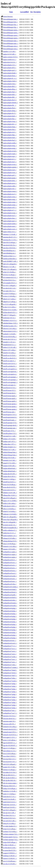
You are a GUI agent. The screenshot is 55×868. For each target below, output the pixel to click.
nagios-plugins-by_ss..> (10, 78)
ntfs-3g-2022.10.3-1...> (10, 775)
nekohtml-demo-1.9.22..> (11, 323)
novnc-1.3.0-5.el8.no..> (10, 740)
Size (32, 12)
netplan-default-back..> (10, 468)
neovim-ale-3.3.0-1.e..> (10, 339)
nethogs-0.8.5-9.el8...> (10, 458)
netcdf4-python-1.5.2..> (10, 433)
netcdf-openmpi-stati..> (10, 428)
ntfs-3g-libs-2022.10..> (10, 780)
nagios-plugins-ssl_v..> (10, 210)
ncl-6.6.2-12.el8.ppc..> (10, 275)
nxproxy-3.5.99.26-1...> (10, 858)
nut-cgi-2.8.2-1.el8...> (9, 813)
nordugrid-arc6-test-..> (10, 641)
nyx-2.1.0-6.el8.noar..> (10, 861)
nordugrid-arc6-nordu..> (10, 606)
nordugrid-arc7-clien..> (10, 665)
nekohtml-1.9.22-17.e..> (10, 320)
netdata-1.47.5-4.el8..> (10, 439)
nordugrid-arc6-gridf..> (10, 595)
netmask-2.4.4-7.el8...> (10, 460)
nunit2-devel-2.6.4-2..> (10, 802)
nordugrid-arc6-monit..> (10, 603)
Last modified (24, 12)
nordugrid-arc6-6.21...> (10, 560)
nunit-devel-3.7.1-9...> (10, 797)
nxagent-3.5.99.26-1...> (10, 853)
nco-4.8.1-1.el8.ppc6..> (10, 286)
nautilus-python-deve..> (10, 259)
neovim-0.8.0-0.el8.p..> (10, 337)
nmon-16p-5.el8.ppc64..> (10, 520)
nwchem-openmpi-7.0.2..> (11, 840)
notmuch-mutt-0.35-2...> (10, 732)
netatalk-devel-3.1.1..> (10, 345)
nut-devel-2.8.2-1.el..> (10, 818)
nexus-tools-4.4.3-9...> (10, 490)
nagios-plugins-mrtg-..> (10, 146)
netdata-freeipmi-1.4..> (10, 447)
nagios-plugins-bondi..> (10, 73)
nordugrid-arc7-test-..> (10, 711)
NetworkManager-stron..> (11, 46)
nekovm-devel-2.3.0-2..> (10, 331)
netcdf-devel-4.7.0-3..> (10, 388)
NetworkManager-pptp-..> (11, 41)
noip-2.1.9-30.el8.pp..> (10, 544)
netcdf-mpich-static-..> (10, 420)
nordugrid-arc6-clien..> (10, 584)
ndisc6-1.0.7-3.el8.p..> (10, 299)
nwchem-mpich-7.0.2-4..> (11, 837)
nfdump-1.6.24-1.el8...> (10, 493)
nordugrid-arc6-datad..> (10, 589)
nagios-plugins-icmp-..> (10, 121)
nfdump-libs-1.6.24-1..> (10, 495)
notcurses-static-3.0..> (10, 721)
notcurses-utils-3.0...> (9, 724)
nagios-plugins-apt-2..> (10, 70)
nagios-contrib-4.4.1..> (10, 60)
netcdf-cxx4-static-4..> (10, 385)
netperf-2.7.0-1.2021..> (10, 463)
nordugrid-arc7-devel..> (10, 673)
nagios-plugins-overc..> (10, 173)
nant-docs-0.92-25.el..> (10, 248)
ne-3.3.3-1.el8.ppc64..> (10, 304)
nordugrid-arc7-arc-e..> (10, 649)
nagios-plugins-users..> (10, 226)
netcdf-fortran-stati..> (9, 412)
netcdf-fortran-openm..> (10, 404)
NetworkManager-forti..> (10, 19)
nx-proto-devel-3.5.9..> (10, 850)
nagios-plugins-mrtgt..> (10, 148)
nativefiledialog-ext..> (10, 251)
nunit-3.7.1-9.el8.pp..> (10, 794)
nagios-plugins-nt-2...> (10, 159)
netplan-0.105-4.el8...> (10, 466)
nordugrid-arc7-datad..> (10, 670)
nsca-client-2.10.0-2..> (10, 756)
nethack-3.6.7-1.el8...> (10, 450)
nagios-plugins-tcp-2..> (10, 216)
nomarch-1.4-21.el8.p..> (10, 546)
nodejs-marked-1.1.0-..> (10, 536)
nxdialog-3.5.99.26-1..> (10, 856)
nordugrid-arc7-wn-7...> (10, 713)
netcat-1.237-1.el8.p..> (10, 350)
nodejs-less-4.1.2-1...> (10, 533)
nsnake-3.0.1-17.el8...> (10, 767)
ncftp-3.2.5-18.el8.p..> (10, 272)
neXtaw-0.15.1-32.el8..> (10, 310)
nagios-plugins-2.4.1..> (10, 65)
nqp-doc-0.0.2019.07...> (10, 745)
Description (37, 12)
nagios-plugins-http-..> (10, 119)
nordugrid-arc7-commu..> (11, 667)
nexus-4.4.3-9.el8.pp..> (10, 485)
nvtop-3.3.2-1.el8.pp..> (10, 829)
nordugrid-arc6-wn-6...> (10, 643)
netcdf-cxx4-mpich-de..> (10, 372)
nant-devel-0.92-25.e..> (10, 245)
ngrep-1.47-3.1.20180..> (10, 501)
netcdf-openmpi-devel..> (10, 425)
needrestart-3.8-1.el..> (9, 318)
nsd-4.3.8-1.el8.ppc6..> (10, 764)
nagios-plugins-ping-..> (10, 181)
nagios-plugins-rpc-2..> (10, 194)
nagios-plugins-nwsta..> (10, 164)
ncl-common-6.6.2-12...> (10, 277)
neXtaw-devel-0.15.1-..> (10, 312)
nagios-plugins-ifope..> (10, 127)
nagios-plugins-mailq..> (10, 143)
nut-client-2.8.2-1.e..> (9, 815)
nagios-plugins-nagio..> (10, 154)
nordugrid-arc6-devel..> (10, 592)
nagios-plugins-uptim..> (10, 224)
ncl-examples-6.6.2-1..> (10, 283)
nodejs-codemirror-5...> (10, 530)
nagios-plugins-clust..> (10, 84)
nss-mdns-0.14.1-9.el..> (10, 772)
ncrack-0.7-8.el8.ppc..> (10, 294)
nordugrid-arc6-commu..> (11, 587)
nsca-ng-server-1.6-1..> (10, 762)
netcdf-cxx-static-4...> (10, 361)
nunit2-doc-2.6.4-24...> (10, 805)
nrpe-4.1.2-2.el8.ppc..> (10, 748)
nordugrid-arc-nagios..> (10, 552)
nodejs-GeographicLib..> (10, 528)
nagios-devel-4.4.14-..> (10, 62)
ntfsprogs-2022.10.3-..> (10, 786)
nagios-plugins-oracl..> (10, 170)
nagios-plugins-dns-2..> (10, 100)
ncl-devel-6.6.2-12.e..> (10, 280)
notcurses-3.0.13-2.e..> (10, 716)
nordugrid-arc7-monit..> (10, 681)
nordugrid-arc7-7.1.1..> (10, 646)
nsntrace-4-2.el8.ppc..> (10, 770)
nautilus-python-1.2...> (10, 256)
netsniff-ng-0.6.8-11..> (10, 482)
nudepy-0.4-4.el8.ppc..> (10, 789)
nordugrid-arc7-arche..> (10, 657)
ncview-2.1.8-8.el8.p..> (10, 296)
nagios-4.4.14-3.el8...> (10, 54)
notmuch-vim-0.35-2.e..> (10, 735)
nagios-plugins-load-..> (10, 138)
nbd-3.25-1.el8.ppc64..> (10, 264)
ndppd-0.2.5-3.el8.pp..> (10, 302)
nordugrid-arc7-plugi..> (10, 684)
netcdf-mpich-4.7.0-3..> (10, 415)
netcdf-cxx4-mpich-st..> (10, 374)
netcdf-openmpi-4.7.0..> (10, 423)
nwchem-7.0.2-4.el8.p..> (10, 832)
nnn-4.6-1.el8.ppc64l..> (10, 522)
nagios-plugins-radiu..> (10, 186)
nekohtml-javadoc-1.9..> (10, 326)
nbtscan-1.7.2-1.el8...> (10, 267)
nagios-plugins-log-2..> (10, 140)
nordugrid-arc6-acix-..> (10, 563)
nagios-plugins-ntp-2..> (10, 162)
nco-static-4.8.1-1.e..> (9, 291)
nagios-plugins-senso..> (10, 197)
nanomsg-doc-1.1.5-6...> (10, 240)
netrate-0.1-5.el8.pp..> (10, 479)
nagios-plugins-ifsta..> (10, 130)
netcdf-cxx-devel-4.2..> (10, 358)
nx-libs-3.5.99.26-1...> (10, 845)
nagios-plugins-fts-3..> (10, 113)
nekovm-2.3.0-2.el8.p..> (10, 329)
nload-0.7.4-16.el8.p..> (10, 511)
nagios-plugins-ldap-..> (10, 135)
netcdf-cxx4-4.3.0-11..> (10, 364)
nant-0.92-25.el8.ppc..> (10, 242)
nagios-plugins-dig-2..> (10, 92)
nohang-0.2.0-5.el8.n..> (10, 538)
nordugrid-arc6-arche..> (10, 576)
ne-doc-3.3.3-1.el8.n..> (10, 307)
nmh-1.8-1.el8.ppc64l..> (10, 517)
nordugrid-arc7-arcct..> (10, 651)
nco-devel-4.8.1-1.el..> (10, 288)
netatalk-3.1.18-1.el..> (10, 342)
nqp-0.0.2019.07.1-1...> (10, 743)
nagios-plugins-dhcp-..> (10, 89)
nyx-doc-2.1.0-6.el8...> (10, 864)
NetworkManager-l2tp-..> (11, 25)
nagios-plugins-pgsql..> (10, 178)
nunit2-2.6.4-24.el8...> (10, 799)
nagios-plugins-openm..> (10, 167)
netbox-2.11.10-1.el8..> (10, 347)
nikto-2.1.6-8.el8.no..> (10, 509)
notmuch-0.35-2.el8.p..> (10, 727)
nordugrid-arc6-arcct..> (10, 571)
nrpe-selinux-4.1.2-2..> (10, 751)
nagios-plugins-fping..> (10, 111)
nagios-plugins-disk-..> (10, 95)
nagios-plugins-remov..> (10, 191)
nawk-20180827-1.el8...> (10, 261)
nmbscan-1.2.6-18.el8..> (10, 514)
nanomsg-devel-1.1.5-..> (10, 237)
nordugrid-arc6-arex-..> (10, 579)
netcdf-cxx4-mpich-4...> (10, 369)
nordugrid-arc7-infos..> (10, 678)
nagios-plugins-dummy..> (11, 103)
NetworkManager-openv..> (11, 35)
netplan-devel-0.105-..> (10, 474)
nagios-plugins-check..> (10, 81)
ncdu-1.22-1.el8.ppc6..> (10, 269)
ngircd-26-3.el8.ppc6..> (10, 498)
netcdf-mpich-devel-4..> (10, 417)
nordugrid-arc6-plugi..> (10, 608)
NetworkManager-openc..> (11, 30)
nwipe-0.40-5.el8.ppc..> (10, 842)
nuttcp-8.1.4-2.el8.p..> (10, 823)
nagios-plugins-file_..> (10, 105)
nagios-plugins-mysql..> (10, 151)
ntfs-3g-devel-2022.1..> (10, 778)
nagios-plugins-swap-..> (10, 213)
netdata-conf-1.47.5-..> (10, 442)
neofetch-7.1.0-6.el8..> (10, 334)
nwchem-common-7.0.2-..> (11, 834)
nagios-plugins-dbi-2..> (10, 86)
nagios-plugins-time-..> (10, 218)
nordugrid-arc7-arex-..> (10, 659)
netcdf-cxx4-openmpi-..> (10, 377)
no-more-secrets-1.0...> (10, 525)
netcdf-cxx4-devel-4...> (10, 366)
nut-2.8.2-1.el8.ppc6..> (10, 810)
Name (11, 12)
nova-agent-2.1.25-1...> (10, 737)
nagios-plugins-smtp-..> (10, 199)
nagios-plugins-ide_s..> (10, 124)
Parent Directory (8, 17)
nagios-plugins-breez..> (10, 76)
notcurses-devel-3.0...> (10, 719)
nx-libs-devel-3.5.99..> (10, 848)
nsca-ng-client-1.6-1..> (10, 759)
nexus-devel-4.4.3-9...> (10, 487)
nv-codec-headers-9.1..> (10, 826)
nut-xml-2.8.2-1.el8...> (10, 821)
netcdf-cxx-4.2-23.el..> (10, 355)
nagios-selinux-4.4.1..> (10, 232)
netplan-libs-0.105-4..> (10, 476)
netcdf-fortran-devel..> (10, 393)
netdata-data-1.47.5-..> (10, 444)
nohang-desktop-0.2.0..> (10, 541)
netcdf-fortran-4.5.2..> (10, 390)
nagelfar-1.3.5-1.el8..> (10, 52)
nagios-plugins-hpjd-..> (10, 116)
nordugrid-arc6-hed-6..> (10, 598)
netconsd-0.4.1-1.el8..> (10, 436)
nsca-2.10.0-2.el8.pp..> (10, 754)
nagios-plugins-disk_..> (10, 97)
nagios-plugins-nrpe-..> (10, 156)
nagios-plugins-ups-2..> (10, 221)
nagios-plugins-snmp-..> (10, 202)
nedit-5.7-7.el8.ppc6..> (10, 315)
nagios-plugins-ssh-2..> (10, 208)
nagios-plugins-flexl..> (10, 108)
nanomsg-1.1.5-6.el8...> (10, 234)
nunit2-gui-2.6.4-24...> (10, 807)
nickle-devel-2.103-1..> (10, 506)
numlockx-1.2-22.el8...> (10, 791)
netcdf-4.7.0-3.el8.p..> (10, 353)
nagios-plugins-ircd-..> (10, 132)
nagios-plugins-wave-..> (10, 229)
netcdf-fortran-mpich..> (10, 396)
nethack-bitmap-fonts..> (10, 452)
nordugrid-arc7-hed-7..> (10, 676)
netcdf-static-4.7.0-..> (9, 431)
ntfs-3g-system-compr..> (10, 783)
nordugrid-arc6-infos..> (10, 600)
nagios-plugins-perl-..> (10, 175)
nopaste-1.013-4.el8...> (10, 549)
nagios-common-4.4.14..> (11, 57)
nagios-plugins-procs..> (10, 183)
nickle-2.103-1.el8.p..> (10, 503)
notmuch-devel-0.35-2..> (10, 729)
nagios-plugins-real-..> (10, 189)
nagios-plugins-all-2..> (10, 68)
